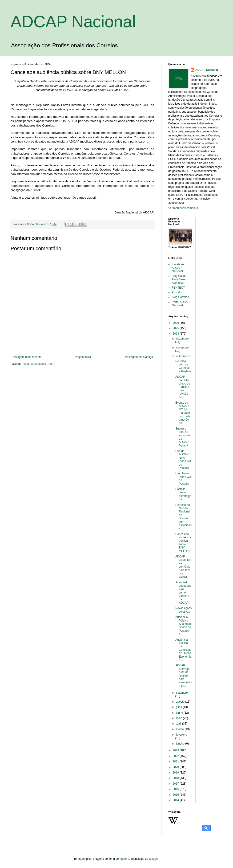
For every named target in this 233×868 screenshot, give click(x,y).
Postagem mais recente (27, 357)
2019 (176, 773)
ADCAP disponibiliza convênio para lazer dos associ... (183, 567)
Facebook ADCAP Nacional (178, 268)
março (180, 729)
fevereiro (182, 735)
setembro (182, 693)
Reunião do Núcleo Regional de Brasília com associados (183, 517)
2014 (176, 800)
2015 (176, 795)
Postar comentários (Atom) (38, 364)
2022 (176, 756)
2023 (176, 750)
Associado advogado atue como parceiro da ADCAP (183, 593)
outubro (181, 356)
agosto (181, 702)
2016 (176, 789)
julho (179, 707)
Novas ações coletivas (183, 610)
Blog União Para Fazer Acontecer (179, 279)
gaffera (125, 859)
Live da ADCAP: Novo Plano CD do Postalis (183, 459)
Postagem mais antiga (139, 357)
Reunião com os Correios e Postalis (183, 366)
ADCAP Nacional (73, 22)
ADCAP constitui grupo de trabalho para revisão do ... (183, 387)
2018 (176, 778)
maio (179, 718)
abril (179, 724)
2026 (176, 323)
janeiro (181, 744)
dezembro (182, 339)
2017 (176, 784)
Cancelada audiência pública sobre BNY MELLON (183, 543)
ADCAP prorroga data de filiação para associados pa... (183, 676)
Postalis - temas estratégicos (183, 494)
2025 (176, 328)
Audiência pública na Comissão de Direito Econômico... (183, 650)
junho (180, 713)
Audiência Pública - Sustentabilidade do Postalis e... (183, 626)
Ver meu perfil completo (183, 208)
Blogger (154, 859)
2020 (176, 767)
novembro (182, 348)
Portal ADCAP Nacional (181, 304)
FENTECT (178, 288)
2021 (176, 762)
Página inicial (83, 357)
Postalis (177, 292)
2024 (176, 334)
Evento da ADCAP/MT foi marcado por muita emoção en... (183, 413)
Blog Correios (180, 297)
